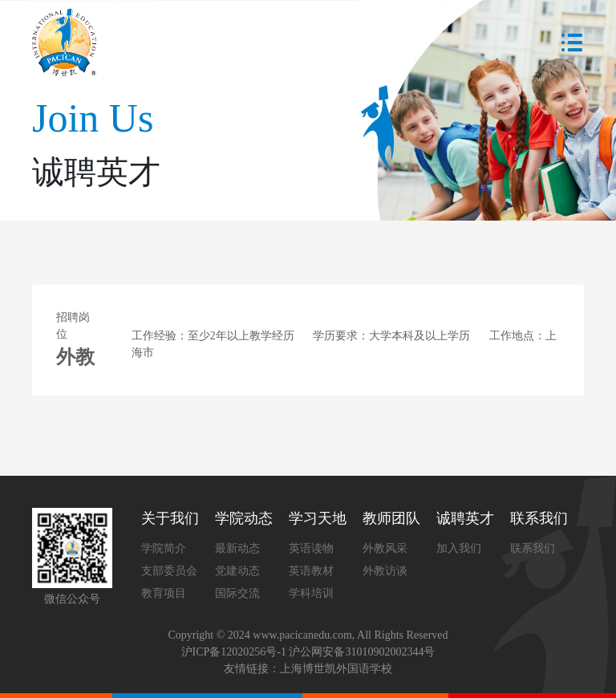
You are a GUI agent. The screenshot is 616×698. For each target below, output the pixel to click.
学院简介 (164, 548)
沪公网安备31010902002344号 (362, 652)
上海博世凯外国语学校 (336, 669)
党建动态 (237, 571)
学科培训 (311, 593)
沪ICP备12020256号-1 (234, 652)
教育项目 (164, 593)
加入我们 (459, 548)
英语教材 (311, 571)
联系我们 (533, 548)
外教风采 (385, 548)
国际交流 (237, 593)
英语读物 (311, 548)
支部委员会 (169, 571)
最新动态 (237, 548)
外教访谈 (385, 571)
